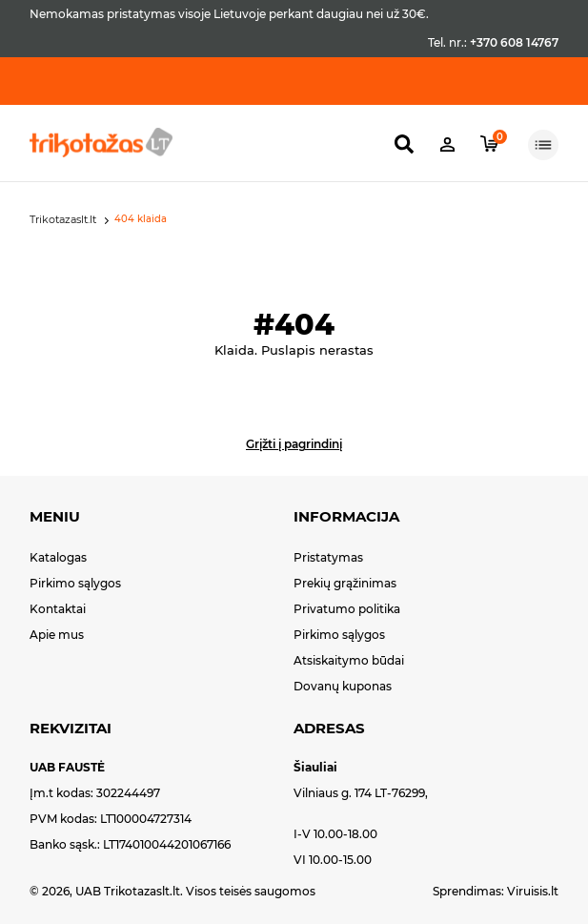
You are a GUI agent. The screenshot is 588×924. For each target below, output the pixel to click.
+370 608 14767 (514, 42)
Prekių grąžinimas (345, 583)
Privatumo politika (347, 609)
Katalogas (58, 557)
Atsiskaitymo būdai (349, 660)
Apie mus (57, 635)
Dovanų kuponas (343, 686)
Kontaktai (58, 609)
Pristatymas (328, 557)
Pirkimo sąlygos (75, 583)
